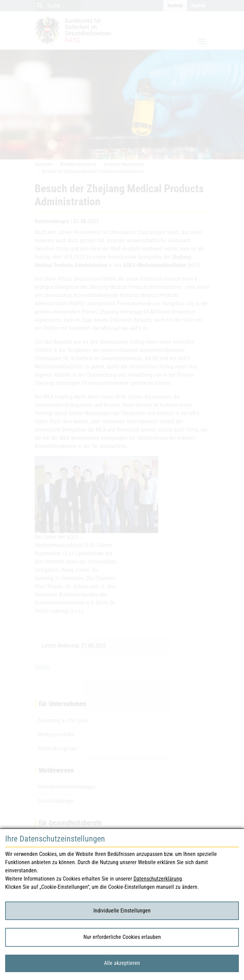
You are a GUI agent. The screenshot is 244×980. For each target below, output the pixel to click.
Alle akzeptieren (122, 963)
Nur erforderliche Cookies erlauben (122, 937)
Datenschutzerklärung (158, 879)
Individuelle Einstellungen (122, 911)
